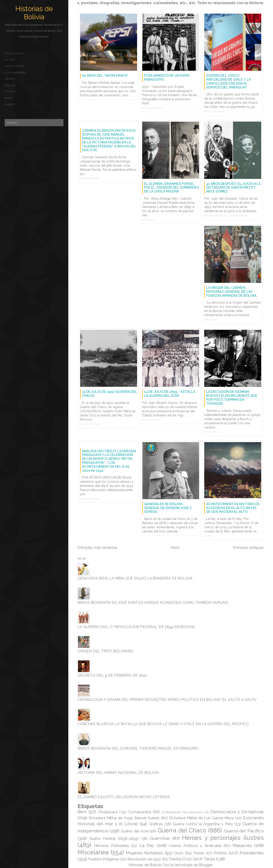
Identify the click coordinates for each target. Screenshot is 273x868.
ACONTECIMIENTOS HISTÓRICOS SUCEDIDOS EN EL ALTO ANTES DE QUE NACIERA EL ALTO (233, 508)
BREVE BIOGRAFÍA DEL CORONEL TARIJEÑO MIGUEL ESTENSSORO (138, 748)
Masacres (242, 845)
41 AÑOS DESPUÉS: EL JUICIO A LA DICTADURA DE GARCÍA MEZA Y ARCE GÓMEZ (233, 188)
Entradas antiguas (248, 548)
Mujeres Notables (90, 178)
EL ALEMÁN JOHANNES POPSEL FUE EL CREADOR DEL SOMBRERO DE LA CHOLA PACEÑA (171, 188)
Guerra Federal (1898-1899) (114, 839)
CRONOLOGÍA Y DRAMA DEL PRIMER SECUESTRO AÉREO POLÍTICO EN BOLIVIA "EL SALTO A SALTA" (167, 700)
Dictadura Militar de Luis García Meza (226, 215)
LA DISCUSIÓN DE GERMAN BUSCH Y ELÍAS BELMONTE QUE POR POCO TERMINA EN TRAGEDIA (232, 397)
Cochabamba (15, 73)
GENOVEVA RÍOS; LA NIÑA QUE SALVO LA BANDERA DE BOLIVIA (135, 578)
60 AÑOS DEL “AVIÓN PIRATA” (105, 76)
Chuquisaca (15, 53)
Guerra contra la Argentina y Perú (203, 824)
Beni (8, 98)
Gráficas (156, 824)
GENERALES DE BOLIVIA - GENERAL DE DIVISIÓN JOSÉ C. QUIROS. (168, 508)
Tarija (10, 85)
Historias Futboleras (111, 846)
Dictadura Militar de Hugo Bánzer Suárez (124, 818)
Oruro (10, 79)
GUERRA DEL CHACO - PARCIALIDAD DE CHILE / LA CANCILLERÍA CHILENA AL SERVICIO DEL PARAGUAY (228, 81)
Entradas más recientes (97, 548)
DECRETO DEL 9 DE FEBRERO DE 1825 (112, 675)
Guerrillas (160, 838)
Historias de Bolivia (34, 13)
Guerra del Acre (151, 420)
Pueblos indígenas (104, 859)
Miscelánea (149, 220)
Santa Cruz (14, 66)
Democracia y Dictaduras (237, 812)
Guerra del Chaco (152, 108)
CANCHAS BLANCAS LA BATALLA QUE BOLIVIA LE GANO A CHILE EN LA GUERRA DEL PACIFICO (163, 724)
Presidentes (211, 432)
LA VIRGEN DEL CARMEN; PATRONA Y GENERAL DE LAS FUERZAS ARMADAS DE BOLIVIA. (232, 292)
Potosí (10, 92)
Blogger (205, 865)
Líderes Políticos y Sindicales (195, 846)
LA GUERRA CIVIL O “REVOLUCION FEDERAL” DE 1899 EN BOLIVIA (136, 627)
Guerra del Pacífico (244, 831)
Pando (10, 104)
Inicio (175, 548)
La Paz (10, 60)
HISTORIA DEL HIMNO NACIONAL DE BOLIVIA (118, 773)
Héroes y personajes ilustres (223, 838)
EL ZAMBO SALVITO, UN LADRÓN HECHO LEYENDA (124, 797)
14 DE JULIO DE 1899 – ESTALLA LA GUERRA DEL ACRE (170, 394)
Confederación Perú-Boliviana (182, 812)
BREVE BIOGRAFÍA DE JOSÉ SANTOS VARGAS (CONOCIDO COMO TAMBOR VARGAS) (153, 603)
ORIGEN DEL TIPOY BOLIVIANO (105, 651)
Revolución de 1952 (144, 859)
